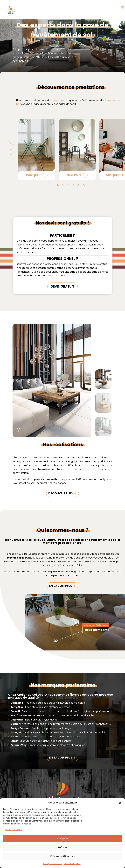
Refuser (62, 847)
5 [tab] (78, 185)
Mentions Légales (72, 864)
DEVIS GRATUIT (62, 286)
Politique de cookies (53, 864)
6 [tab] (84, 185)
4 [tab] (73, 185)
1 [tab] (58, 185)
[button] (120, 803)
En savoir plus (61, 586)
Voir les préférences (62, 856)
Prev (11, 143)
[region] (62, 380)
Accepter (63, 839)
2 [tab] (63, 185)
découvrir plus (61, 493)
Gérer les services (13, 830)
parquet (56, 100)
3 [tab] (68, 185)
